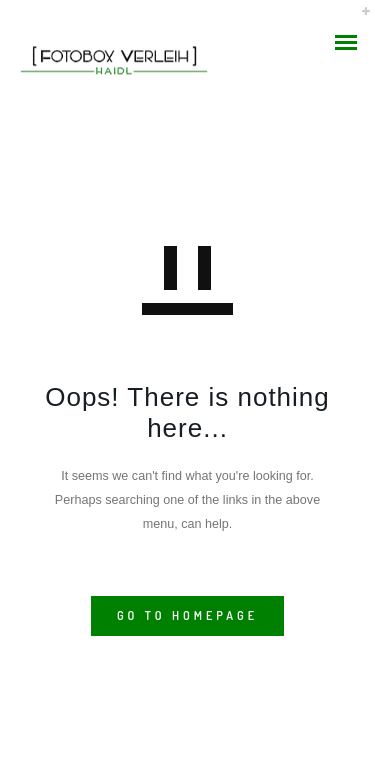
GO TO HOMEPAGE (187, 615)
